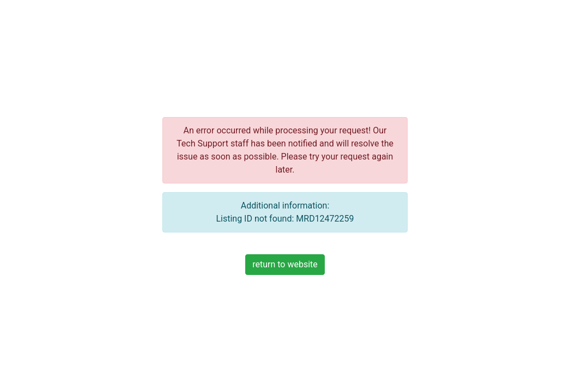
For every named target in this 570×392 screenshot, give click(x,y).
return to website (285, 264)
